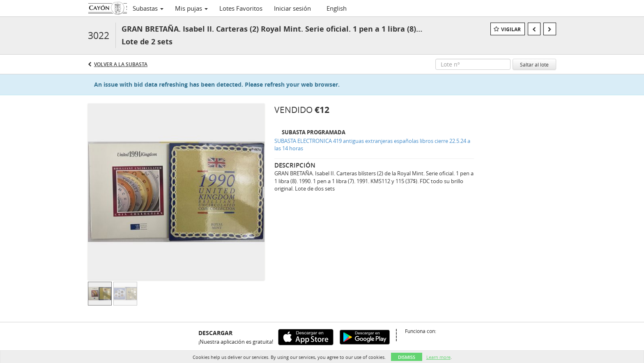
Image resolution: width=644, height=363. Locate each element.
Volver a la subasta (121, 64)
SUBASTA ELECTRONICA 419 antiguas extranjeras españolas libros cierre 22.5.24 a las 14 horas (372, 145)
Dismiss (407, 357)
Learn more (438, 357)
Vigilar (511, 29)
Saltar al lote (534, 64)
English (337, 8)
